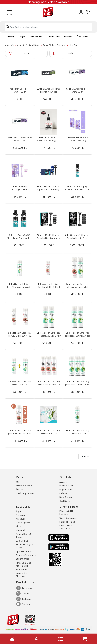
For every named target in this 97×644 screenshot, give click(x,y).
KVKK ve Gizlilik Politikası (66, 513)
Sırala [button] (71, 53)
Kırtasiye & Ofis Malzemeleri (23, 564)
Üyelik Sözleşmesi (68, 518)
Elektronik (21, 530)
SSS (18, 482)
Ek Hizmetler (22, 569)
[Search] (48, 27)
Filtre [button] (26, 53)
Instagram (24, 599)
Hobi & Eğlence (23, 523)
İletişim (20, 490)
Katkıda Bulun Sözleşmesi (66, 527)
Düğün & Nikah (66, 486)
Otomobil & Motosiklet (22, 575)
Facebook (24, 588)
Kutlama (68, 37)
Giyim (19, 511)
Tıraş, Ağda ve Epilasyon (55, 45)
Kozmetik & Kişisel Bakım (29, 45)
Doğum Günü (53, 37)
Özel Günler (83, 37)
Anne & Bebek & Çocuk (24, 535)
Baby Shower (36, 37)
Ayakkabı (20, 515)
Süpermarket (22, 559)
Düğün (22, 37)
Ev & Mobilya (22, 541)
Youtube (23, 604)
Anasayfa (10, 45)
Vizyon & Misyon (24, 486)
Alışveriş (10, 37)
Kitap (19, 526)
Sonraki (85, 457)
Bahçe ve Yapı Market (26, 555)
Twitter (23, 593)
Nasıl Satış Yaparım (25, 493)
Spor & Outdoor (24, 551)
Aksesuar (21, 519)
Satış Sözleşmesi (67, 522)
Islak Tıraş (74, 45)
